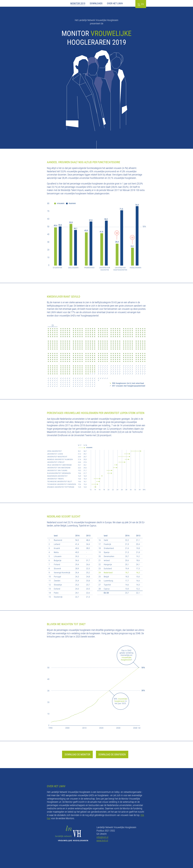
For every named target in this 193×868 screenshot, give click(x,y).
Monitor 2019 (78, 3)
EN (142, 4)
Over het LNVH (115, 3)
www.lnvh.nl (102, 840)
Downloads (96, 3)
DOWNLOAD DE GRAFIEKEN (112, 755)
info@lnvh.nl (102, 837)
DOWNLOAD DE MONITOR (77, 755)
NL (139, 4)
